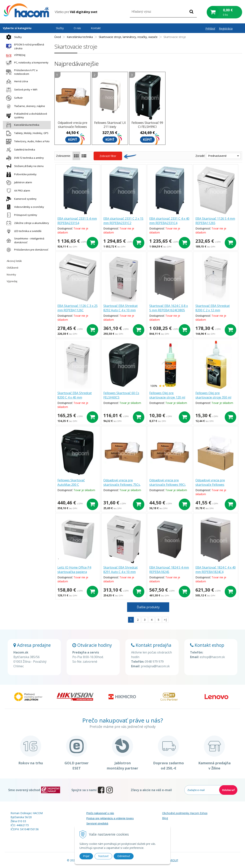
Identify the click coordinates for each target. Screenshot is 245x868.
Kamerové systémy (20, 199)
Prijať (86, 856)
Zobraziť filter (108, 156)
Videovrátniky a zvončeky (24, 207)
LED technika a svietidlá (23, 231)
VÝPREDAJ (15, 55)
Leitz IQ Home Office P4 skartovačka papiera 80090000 (74, 572)
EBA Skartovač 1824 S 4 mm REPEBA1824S (169, 570)
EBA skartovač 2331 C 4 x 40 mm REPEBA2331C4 (169, 221)
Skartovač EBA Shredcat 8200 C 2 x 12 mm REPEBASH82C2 (213, 310)
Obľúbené (13, 268)
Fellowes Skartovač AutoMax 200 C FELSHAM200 (71, 485)
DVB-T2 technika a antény (24, 158)
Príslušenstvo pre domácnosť (26, 250)
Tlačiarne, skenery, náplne (25, 106)
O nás (77, 28)
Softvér (13, 98)
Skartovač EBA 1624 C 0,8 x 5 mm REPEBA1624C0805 (169, 308)
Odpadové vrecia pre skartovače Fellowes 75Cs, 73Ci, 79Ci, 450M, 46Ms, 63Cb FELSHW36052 (122, 487)
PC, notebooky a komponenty (26, 63)
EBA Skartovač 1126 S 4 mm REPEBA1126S (215, 221)
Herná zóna (16, 82)
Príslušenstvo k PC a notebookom (21, 72)
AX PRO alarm (17, 191)
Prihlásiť (210, 28)
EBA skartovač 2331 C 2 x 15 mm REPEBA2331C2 (123, 221)
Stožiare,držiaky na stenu (24, 166)
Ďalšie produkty (148, 607)
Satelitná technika (20, 150)
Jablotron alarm (18, 183)
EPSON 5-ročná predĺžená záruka (24, 46)
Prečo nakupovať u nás (100, 813)
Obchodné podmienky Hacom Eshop (185, 813)
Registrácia (226, 28)
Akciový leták (14, 261)
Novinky (11, 275)
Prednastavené (217, 156)
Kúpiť (73, 140)
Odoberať (228, 790)
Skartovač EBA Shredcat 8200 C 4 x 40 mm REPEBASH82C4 (75, 397)
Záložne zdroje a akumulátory (27, 223)
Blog (165, 818)
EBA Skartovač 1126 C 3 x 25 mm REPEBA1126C (78, 308)
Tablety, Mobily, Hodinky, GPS (26, 133)
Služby (13, 37)
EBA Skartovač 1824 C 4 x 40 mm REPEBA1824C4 (216, 570)
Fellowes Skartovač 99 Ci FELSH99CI (147, 125)
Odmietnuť (124, 856)
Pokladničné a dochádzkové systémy (26, 116)
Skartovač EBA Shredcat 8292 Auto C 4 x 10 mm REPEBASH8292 (120, 310)
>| (165, 620)
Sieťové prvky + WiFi (21, 90)
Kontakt (96, 28)
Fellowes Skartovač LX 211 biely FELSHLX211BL (110, 127)
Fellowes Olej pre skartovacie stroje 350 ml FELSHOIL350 (213, 397)
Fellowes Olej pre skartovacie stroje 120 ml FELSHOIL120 (167, 397)
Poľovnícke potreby (20, 175)
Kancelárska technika (22, 125)
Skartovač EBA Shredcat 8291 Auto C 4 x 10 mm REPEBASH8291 (120, 572)
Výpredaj (12, 281)
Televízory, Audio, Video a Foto (27, 142)
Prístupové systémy (21, 215)
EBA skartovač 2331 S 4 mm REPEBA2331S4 (77, 221)
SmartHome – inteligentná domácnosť (24, 240)
